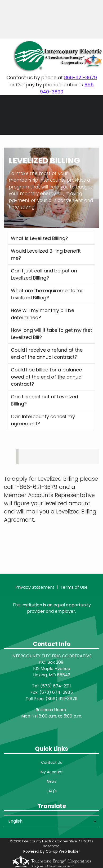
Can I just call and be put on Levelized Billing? (44, 274)
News (52, 781)
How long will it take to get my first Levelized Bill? (51, 334)
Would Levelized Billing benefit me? (46, 254)
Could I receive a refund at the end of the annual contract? (47, 353)
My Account (52, 772)
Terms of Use (74, 587)
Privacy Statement (35, 587)
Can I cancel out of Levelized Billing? (44, 400)
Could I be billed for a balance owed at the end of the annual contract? (47, 377)
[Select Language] (51, 821)
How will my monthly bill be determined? (42, 314)
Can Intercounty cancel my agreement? (43, 420)
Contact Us (51, 762)
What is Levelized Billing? (39, 238)
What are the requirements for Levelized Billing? (47, 294)
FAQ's (52, 791)
